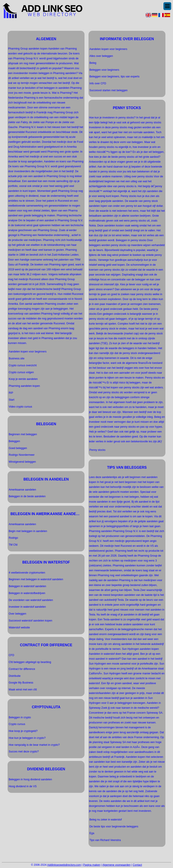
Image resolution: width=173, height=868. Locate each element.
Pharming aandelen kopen (24, 386)
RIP (11, 393)
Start (11, 400)
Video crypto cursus (20, 407)
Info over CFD (98, 83)
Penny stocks (97, 450)
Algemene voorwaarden (116, 865)
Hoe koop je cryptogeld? (23, 731)
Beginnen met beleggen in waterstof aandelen (36, 579)
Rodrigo (13, 538)
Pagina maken (92, 865)
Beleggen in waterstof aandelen (27, 586)
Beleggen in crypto (20, 717)
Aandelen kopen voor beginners (28, 352)
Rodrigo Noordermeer (22, 455)
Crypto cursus (17, 724)
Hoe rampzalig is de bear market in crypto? (34, 745)
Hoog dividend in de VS (23, 786)
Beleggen (14, 441)
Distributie (15, 676)
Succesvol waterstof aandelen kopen (30, 621)
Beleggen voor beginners (104, 70)
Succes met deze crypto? (24, 752)
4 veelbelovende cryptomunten (27, 573)
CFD (11, 655)
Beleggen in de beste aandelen (27, 496)
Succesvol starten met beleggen (108, 90)
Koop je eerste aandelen (23, 379)
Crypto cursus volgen (21, 372)
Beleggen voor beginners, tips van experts (114, 77)
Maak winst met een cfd (23, 690)
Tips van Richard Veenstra (105, 840)
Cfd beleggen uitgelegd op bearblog (30, 662)
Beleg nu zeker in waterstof (106, 820)
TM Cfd (13, 545)
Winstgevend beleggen (22, 462)
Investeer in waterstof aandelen (27, 607)
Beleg (93, 63)
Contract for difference (22, 669)
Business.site (17, 358)
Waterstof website (19, 628)
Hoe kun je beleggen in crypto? (27, 738)
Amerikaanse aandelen (22, 490)
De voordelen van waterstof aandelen (31, 600)
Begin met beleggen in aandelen (28, 531)
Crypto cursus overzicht (23, 365)
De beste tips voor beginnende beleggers (114, 827)
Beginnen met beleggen (23, 434)
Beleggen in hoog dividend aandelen (30, 779)
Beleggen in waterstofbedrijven (27, 593)
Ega (92, 833)
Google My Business (21, 683)
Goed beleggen (18, 448)
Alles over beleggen (101, 56)
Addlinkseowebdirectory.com (64, 865)
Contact (137, 865)
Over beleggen (18, 614)
